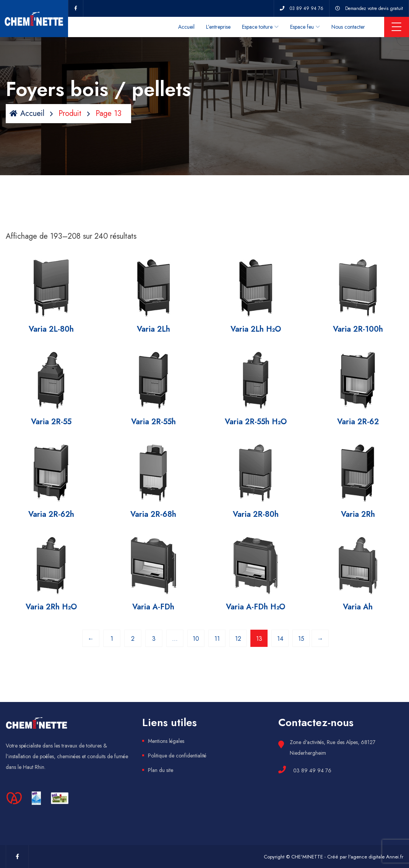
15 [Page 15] (301, 639)
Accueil (186, 27)
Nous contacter (348, 27)
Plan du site (161, 770)
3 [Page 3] (154, 639)
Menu (397, 27)
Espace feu (302, 27)
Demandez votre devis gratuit (374, 8)
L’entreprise (218, 27)
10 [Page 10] (196, 639)
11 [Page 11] (217, 639)
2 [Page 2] (133, 639)
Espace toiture (257, 27)
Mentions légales (166, 741)
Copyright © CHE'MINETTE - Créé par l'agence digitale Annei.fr (334, 857)
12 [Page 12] (238, 639)
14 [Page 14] (280, 639)
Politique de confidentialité (177, 756)
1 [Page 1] (112, 639)
